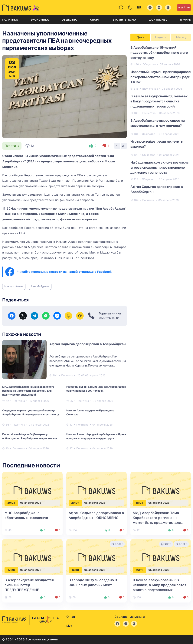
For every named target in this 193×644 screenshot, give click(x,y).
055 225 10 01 (109, 318)
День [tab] (140, 37)
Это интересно (124, 20)
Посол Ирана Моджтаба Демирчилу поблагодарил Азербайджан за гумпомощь (29, 436)
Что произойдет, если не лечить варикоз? (157, 144)
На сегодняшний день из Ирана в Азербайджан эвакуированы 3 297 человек (96, 389)
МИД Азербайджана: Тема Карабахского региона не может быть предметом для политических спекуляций (28, 391)
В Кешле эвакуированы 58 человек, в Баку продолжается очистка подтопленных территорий (159, 101)
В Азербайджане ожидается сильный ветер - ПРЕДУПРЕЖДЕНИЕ (29, 585)
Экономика (40, 20)
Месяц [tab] (181, 37)
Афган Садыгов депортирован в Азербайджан (88, 344)
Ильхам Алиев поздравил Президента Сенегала (90, 412)
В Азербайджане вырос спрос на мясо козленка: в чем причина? (158, 123)
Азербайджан (40, 286)
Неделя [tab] (161, 37)
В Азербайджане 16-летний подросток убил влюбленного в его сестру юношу (159, 53)
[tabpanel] (161, 124)
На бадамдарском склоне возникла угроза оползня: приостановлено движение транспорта (159, 167)
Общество (69, 20)
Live (184, 8)
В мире (185, 20)
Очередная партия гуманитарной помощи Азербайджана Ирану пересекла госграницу (31, 412)
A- (117, 146)
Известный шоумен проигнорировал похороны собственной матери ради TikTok (160, 77)
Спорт (95, 20)
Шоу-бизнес (158, 20)
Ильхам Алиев (14, 286)
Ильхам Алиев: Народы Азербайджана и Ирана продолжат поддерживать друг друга (96, 436)
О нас (71, 617)
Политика (10, 20)
